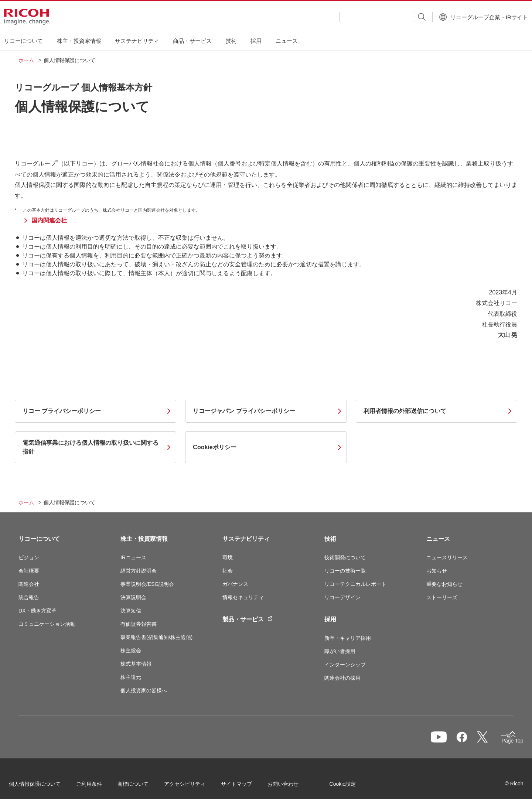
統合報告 (29, 597)
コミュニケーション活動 (47, 624)
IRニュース (133, 557)
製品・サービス (248, 619)
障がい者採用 (340, 651)
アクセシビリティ (194, 786)
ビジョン (29, 557)
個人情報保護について (44, 786)
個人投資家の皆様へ (144, 690)
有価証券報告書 (139, 624)
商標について (143, 786)
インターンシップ (345, 665)
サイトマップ (246, 786)
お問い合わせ (293, 786)
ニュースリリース (447, 557)
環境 (228, 557)
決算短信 (131, 611)
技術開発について (345, 557)
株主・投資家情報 (144, 539)
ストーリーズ (442, 597)
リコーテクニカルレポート (355, 584)
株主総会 (131, 651)
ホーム (26, 60)
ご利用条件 (99, 786)
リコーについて (39, 539)
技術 (330, 539)
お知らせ (437, 571)
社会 (228, 571)
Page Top (503, 742)
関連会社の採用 (342, 678)
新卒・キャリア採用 (348, 638)
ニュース (438, 539)
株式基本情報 (136, 664)
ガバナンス (235, 584)
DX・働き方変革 (37, 611)
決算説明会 (133, 597)
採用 (330, 619)
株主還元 (131, 677)
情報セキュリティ (243, 597)
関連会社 (29, 584)
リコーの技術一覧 (345, 571)
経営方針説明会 (139, 571)
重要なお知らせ (444, 584)
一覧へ (475, 741)
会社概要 (29, 571)
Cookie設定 (352, 786)
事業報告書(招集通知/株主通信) (156, 637)
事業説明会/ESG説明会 (147, 584)
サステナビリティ (246, 539)
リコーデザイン (342, 597)
